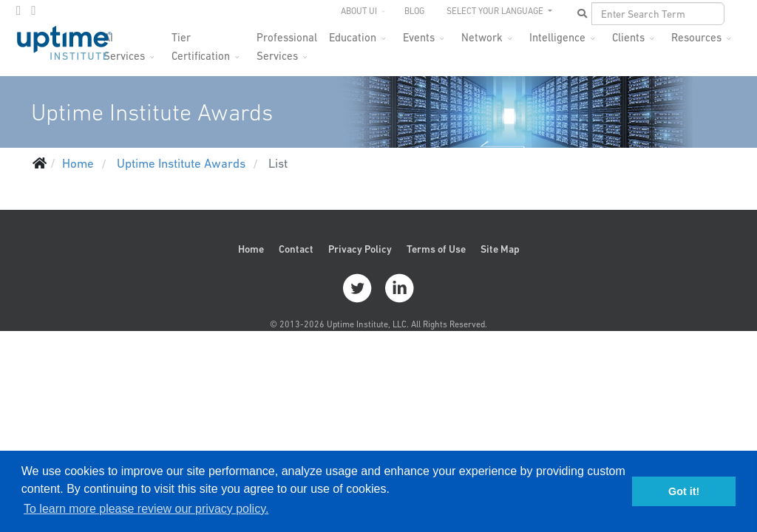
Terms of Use (436, 249)
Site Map (500, 249)
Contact (296, 249)
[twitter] (18, 10)
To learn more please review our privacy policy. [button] (146, 509)
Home (251, 249)
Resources (696, 37)
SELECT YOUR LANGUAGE (496, 11)
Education (353, 37)
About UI (359, 11)
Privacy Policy (360, 249)
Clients (628, 37)
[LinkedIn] (33, 10)
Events (419, 37)
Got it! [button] (684, 491)
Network (482, 37)
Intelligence (557, 37)
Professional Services (287, 42)
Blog (414, 11)
